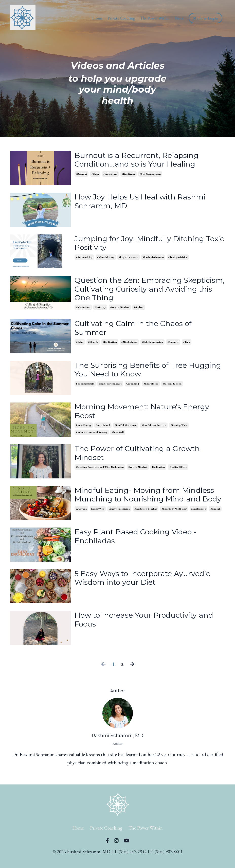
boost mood (103, 427)
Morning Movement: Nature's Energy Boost (144, 413)
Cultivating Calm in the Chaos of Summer (135, 330)
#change (93, 344)
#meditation (83, 308)
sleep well (118, 434)
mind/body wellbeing (174, 521)
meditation (158, 470)
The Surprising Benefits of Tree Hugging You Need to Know (133, 371)
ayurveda (81, 521)
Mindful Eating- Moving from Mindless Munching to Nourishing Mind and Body (146, 502)
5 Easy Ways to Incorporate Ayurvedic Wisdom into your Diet (145, 583)
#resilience (129, 175)
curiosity (100, 308)
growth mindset (120, 308)
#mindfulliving (106, 258)
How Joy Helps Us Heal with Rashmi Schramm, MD (142, 202)
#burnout (82, 175)
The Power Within (155, 18)
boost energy (84, 427)
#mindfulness (129, 344)
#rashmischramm (153, 258)
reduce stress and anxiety (92, 434)
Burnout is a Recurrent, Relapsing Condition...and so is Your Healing (138, 160)
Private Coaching (121, 18)
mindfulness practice (154, 427)
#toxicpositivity (178, 258)
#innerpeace (110, 175)
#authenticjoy (84, 258)
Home (98, 18)
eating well (98, 521)
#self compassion (150, 175)
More (179, 18)
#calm (95, 175)
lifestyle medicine (119, 521)
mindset (139, 308)
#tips (187, 344)
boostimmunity (85, 386)
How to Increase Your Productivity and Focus (146, 625)
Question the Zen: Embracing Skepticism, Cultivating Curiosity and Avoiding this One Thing (143, 290)
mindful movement (126, 427)
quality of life (178, 470)
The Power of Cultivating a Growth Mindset (140, 455)
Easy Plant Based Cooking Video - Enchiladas (138, 542)
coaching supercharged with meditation (100, 470)
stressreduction (172, 386)
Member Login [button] (205, 18)
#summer (173, 344)
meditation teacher (146, 521)
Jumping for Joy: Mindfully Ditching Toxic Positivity (141, 244)
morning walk (179, 427)
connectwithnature (110, 386)
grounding (133, 386)
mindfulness (151, 386)
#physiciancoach (129, 258)
